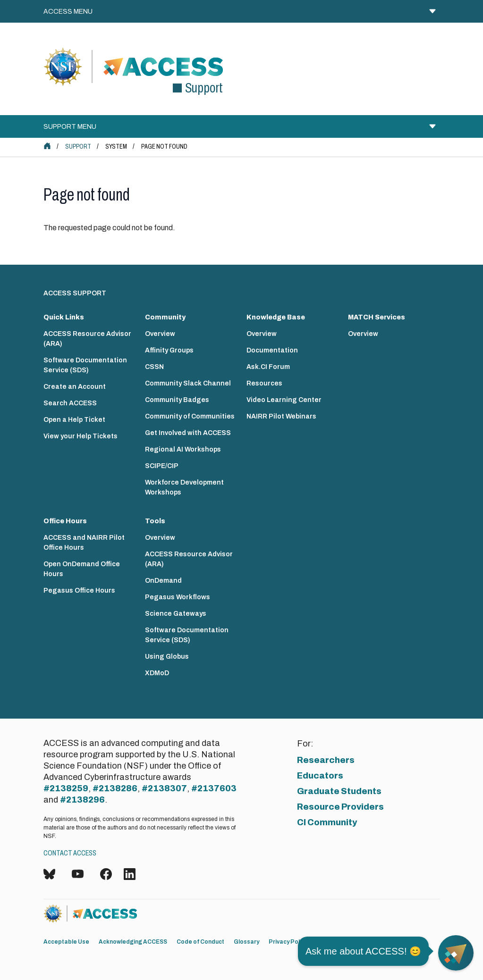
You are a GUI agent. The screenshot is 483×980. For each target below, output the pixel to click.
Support (78, 147)
